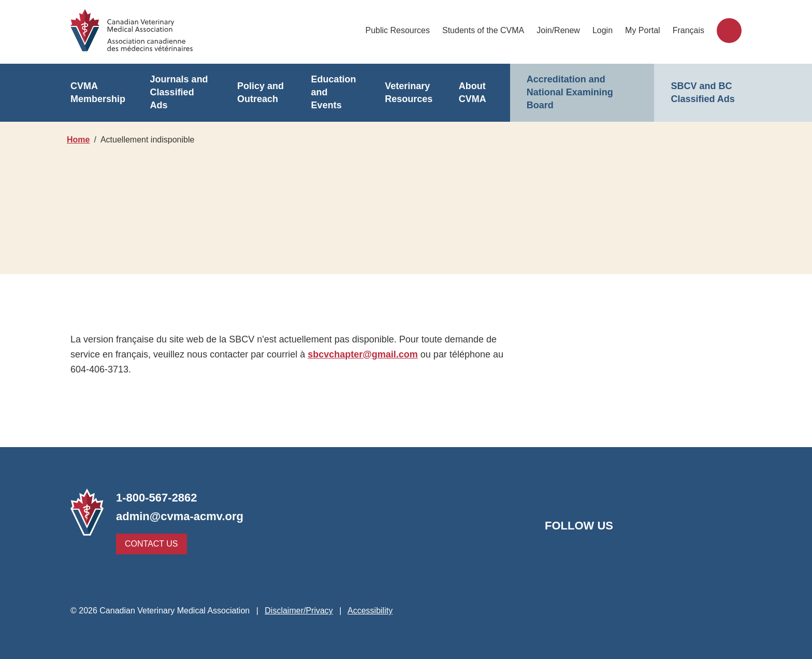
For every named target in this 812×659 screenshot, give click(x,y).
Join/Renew (559, 30)
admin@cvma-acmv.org (177, 516)
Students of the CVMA (484, 30)
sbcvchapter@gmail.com (360, 354)
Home (78, 140)
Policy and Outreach (259, 93)
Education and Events (335, 93)
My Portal (644, 30)
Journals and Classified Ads (181, 93)
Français (689, 30)
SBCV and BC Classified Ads (701, 93)
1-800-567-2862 (159, 498)
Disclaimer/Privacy (297, 611)
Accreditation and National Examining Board (568, 92)
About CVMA (472, 93)
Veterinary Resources (407, 93)
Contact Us (149, 544)
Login (604, 30)
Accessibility (371, 611)
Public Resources (399, 30)
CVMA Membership (97, 93)
